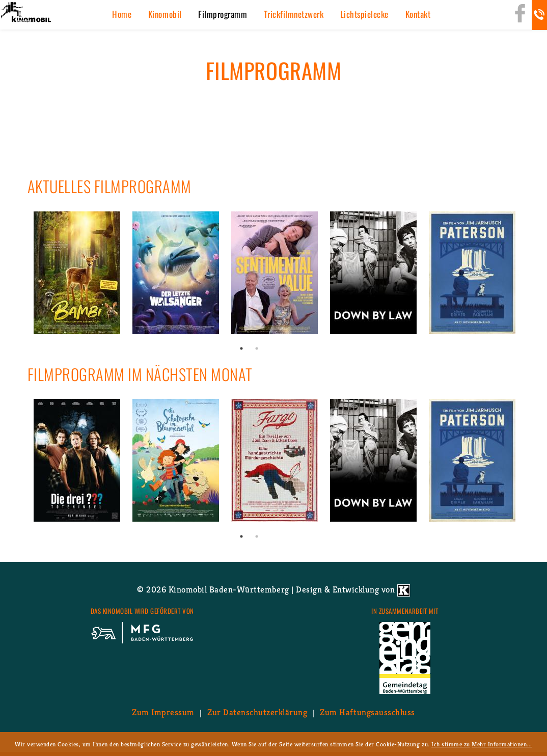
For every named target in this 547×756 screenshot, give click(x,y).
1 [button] (241, 348)
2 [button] (257, 348)
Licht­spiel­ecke (364, 14)
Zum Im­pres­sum (163, 713)
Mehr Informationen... (502, 744)
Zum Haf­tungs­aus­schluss (367, 713)
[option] (77, 273)
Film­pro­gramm (223, 14)
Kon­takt (418, 14)
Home (122, 14)
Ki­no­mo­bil (165, 14)
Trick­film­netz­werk (294, 14)
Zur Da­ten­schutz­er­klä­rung (257, 713)
